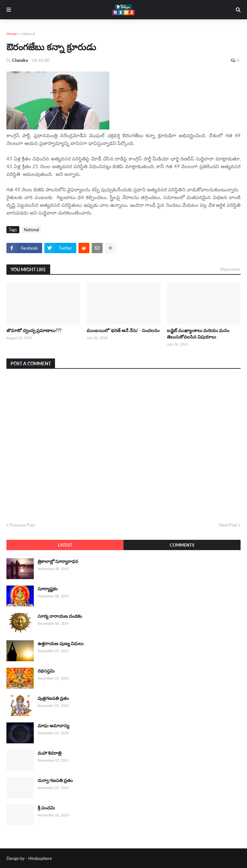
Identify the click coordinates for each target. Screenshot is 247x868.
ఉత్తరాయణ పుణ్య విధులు (61, 643)
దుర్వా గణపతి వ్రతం (55, 780)
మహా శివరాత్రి (50, 753)
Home (12, 34)
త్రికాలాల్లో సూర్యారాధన (58, 561)
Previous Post (22, 525)
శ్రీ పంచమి (46, 808)
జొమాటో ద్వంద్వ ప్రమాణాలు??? (34, 330)
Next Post (228, 525)
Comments (182, 545)
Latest (65, 545)
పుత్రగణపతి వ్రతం (53, 698)
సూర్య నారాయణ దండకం (60, 616)
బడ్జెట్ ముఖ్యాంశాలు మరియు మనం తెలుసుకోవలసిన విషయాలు (198, 334)
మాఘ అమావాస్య (53, 725)
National (28, 34)
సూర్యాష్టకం (48, 589)
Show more (230, 269)
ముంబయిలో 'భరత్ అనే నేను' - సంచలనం (123, 330)
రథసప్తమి (46, 671)
